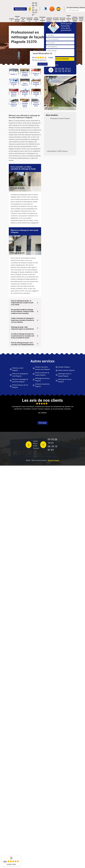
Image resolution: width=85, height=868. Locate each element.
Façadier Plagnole (64, 367)
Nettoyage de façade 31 (62, 20)
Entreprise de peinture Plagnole (42, 385)
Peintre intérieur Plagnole (66, 370)
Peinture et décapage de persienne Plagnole (20, 381)
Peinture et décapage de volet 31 (17, 20)
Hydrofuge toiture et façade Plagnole (65, 375)
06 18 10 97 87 (35, 13)
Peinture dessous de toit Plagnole (20, 386)
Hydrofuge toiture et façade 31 (49, 20)
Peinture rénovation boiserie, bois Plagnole (42, 368)
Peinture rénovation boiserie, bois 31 (75, 20)
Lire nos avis (11, 864)
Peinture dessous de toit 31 (81, 20)
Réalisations (20, 9)
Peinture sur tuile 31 (23, 20)
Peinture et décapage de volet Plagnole (20, 375)
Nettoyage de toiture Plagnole (65, 381)
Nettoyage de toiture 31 (56, 20)
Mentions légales (53, 460)
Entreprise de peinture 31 (42, 20)
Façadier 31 (12, 20)
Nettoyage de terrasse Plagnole (42, 380)
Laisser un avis (42, 64)
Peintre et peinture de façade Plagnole (42, 374)
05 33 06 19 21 (35, 5)
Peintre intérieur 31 (36, 20)
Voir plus (42, 423)
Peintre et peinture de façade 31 (69, 20)
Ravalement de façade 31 (29, 20)
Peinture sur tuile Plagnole (18, 369)
